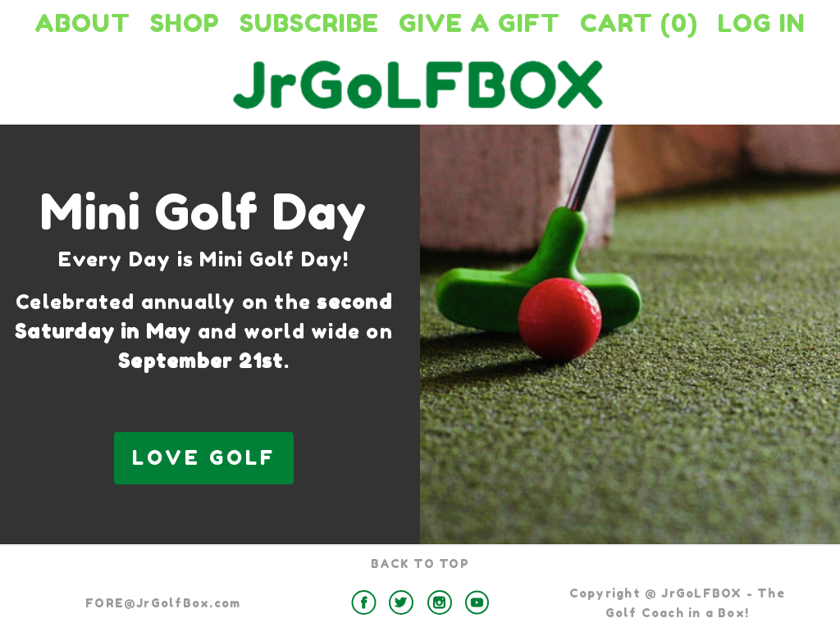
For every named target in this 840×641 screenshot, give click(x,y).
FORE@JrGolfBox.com (163, 603)
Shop (185, 23)
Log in (762, 23)
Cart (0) (639, 23)
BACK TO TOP (420, 564)
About (82, 23)
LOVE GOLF (204, 458)
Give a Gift (479, 23)
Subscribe (309, 23)
